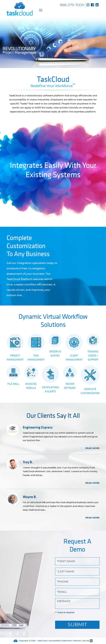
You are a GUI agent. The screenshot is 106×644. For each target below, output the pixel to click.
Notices (77, 641)
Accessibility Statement (60, 641)
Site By (87, 641)
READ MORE (92, 448)
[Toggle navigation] (41, 10)
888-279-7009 (72, 5)
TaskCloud (42, 641)
